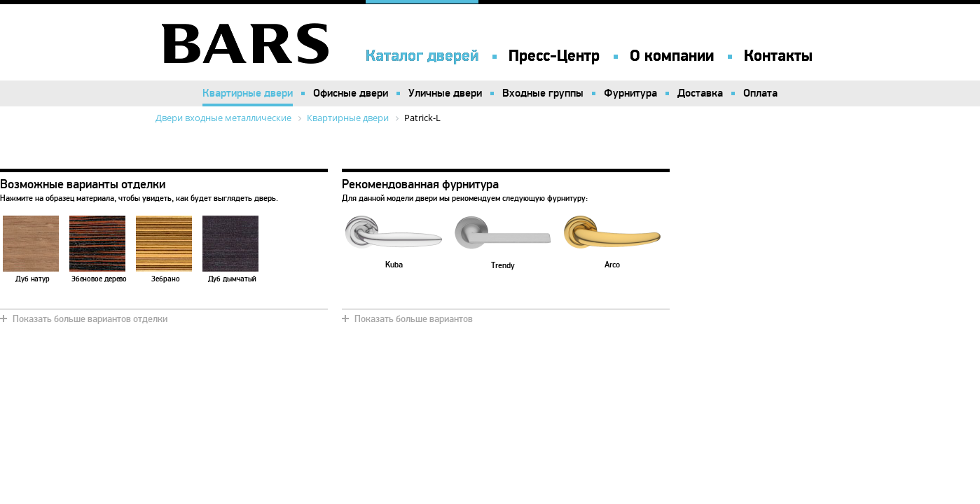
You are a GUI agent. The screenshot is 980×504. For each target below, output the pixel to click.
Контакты (778, 56)
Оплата (760, 93)
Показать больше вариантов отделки (90, 319)
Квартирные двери (248, 93)
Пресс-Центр (554, 56)
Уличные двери (445, 93)
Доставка (700, 93)
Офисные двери (351, 93)
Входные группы (543, 93)
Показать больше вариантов (414, 319)
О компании (672, 56)
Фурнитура (630, 93)
